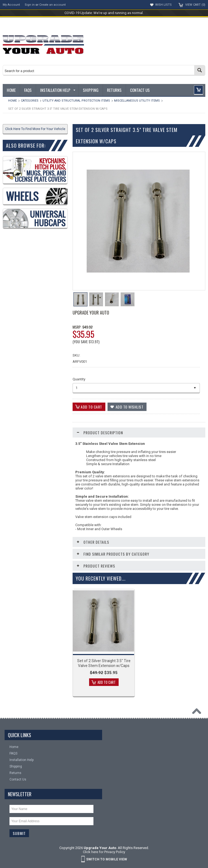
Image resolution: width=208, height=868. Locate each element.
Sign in (30, 5)
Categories (30, 101)
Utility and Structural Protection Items (76, 101)
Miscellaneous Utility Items (137, 101)
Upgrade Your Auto (91, 313)
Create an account (52, 5)
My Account (11, 5)
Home (12, 101)
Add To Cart (107, 682)
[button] (199, 90)
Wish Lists (163, 5)
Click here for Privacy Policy (104, 852)
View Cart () (195, 5)
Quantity (79, 379)
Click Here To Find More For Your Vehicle (35, 129)
